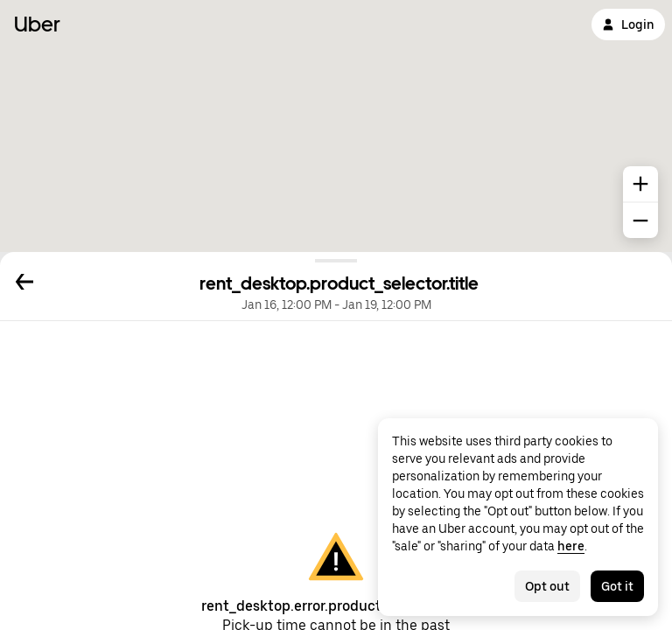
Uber (37, 24)
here (571, 546)
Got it (617, 586)
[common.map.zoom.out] (640, 220)
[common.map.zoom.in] (640, 184)
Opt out (547, 586)
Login (628, 24)
